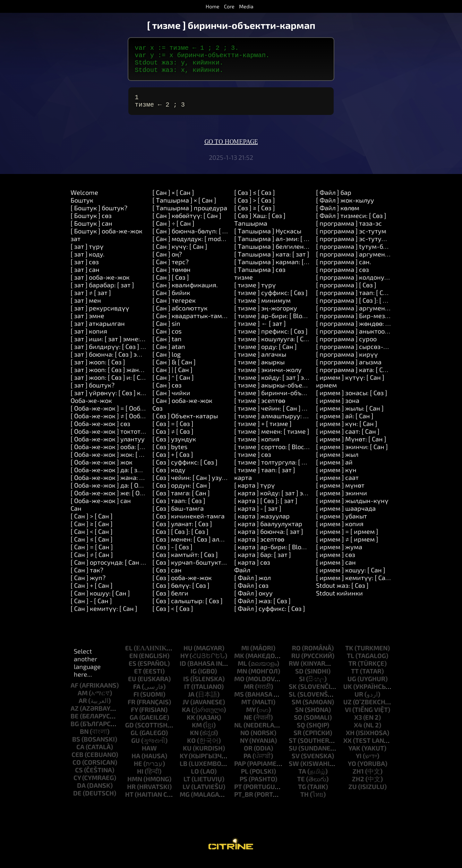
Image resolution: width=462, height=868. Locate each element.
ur (359, 702)
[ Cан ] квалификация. (185, 292)
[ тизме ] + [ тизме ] (263, 431)
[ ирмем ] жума (339, 554)
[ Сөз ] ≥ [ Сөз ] (255, 215)
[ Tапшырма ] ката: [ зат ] (272, 262)
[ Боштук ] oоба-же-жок (107, 239)
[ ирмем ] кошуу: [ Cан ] (351, 577)
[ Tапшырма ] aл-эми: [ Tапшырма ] (287, 246)
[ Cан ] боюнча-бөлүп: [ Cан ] (195, 239)
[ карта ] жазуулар (262, 524)
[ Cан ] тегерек (174, 308)
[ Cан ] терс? (171, 269)
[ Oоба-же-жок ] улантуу (108, 447)
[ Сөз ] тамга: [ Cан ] (181, 500)
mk (239, 663)
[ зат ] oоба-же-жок (100, 285)
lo (195, 779)
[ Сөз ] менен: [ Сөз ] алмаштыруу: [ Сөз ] (212, 547)
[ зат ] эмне (87, 323)
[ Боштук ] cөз (91, 223)
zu (353, 794)
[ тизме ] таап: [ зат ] (265, 477)
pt (238, 794)
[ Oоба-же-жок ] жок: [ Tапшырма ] (123, 462)
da (81, 793)
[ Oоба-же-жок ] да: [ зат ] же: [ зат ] (124, 477)
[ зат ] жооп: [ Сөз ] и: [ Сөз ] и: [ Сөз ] (123, 385)
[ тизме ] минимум (262, 308)
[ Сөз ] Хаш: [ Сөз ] (260, 223)
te (301, 786)
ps (244, 786)
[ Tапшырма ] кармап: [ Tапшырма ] (288, 269)
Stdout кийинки (339, 601)
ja (191, 702)
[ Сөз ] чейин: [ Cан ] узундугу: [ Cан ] (206, 485)
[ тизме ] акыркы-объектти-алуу (284, 393)
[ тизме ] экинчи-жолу (268, 377)
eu (132, 686)
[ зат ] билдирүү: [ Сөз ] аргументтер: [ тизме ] (140, 354)
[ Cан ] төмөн (171, 277)
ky (184, 763)
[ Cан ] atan (169, 354)
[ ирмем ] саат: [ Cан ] (348, 439)
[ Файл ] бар (334, 200)
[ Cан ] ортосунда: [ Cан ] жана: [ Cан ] (126, 570)
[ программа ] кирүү (347, 362)
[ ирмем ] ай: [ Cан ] (345, 423)
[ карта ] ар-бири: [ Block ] (273, 554)
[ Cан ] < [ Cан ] (92, 539)
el (129, 655)
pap (240, 771)
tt (355, 679)
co (77, 770)
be (75, 724)
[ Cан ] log (167, 362)
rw (294, 671)
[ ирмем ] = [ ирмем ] (347, 539)
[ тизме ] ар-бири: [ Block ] (273, 323)
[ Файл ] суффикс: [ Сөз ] (270, 616)
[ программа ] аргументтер (357, 316)
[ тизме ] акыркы (259, 369)
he (138, 771)
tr (352, 671)
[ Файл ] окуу (253, 601)
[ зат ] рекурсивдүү (100, 316)
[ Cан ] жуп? (88, 585)
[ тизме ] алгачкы (260, 362)
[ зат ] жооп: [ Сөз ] (98, 369)
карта (243, 485)
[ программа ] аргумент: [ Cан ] (363, 262)
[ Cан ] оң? (167, 262)
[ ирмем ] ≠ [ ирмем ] (347, 547)
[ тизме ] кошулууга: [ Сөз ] (274, 346)
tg (302, 794)
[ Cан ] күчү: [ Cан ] (180, 254)
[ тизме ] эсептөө (260, 408)
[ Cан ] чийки (171, 400)
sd (299, 679)
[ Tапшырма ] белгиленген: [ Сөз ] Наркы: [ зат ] (305, 254)
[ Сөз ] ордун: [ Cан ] (181, 493)
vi (348, 717)
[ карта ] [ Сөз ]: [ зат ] (266, 508)
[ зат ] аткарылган (98, 331)
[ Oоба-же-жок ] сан (101, 508)
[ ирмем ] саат (337, 485)
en (133, 663)
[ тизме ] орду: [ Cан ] (265, 354)
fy (134, 717)
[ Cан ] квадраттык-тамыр (191, 323)
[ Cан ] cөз (167, 393)
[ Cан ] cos (167, 339)
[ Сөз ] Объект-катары (185, 423)
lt (187, 786)
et (138, 679)
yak (354, 756)
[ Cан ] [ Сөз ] (171, 285)
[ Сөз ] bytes (170, 454)
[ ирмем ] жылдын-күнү (352, 508)
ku (187, 756)
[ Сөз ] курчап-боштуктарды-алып (204, 570)
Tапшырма (251, 231)
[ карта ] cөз (252, 570)
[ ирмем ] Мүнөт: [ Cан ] (351, 447)
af (74, 693)
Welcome (84, 200)
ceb (77, 762)
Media (246, 6)
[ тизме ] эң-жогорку (266, 316)
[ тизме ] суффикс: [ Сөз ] (271, 300)
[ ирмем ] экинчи (342, 500)
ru (296, 663)
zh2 (358, 786)
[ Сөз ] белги (170, 601)
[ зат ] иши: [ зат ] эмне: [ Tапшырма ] (126, 346)
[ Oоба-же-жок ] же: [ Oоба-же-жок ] (125, 500)
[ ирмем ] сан (336, 570)
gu (136, 748)
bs (76, 747)
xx (347, 748)
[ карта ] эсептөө (259, 547)
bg (75, 731)
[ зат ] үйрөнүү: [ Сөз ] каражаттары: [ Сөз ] (135, 400)
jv (186, 709)
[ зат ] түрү (87, 254)
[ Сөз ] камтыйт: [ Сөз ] (185, 562)
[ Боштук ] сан (91, 231)
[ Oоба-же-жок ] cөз (100, 431)
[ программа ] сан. (344, 269)
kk (191, 725)
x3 (358, 725)
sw (294, 771)
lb (184, 771)
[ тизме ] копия (257, 447)
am (83, 700)
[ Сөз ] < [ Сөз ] (173, 616)
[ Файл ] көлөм (338, 215)
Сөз (158, 416)
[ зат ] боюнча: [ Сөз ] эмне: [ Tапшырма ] (131, 362)
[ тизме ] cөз (253, 462)
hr (131, 794)
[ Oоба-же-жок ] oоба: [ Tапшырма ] (124, 454)
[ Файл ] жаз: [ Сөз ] (262, 608)
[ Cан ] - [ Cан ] (91, 608)
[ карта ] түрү (255, 493)
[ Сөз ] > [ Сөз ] (255, 208)
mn (242, 679)
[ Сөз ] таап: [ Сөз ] (179, 508)
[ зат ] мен (86, 308)
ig (194, 679)
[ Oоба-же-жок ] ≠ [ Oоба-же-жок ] (122, 423)
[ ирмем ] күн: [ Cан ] (347, 431)
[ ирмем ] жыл (337, 462)
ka (186, 717)
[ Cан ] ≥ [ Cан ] (92, 531)
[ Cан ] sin (166, 331)
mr (249, 694)
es (133, 671)
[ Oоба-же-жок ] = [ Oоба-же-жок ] (122, 416)
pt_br (244, 802)
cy (77, 785)
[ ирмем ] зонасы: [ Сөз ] (352, 400)
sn (299, 717)
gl (134, 740)
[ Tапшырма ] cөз (260, 277)
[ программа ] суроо (346, 346)
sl (292, 702)
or (248, 756)
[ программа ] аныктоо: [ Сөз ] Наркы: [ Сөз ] (381, 339)
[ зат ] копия (89, 339)
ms (239, 702)
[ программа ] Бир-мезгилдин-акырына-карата (389, 323)
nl (238, 733)
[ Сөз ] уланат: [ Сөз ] (182, 531)
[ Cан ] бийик (171, 300)
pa (247, 763)
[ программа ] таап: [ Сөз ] (355, 300)
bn (84, 739)
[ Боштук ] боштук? (99, 215)
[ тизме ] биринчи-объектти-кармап (290, 400)
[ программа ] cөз (342, 277)
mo (239, 686)
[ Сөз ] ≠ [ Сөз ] (173, 439)
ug (352, 686)
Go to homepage (231, 150)
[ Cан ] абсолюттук (180, 316)
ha (136, 763)
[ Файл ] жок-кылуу (345, 208)
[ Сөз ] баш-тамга (178, 516)
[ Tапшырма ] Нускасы (268, 239)
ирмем (326, 393)
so (298, 725)
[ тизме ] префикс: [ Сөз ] (271, 339)
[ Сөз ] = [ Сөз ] (173, 431)
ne (248, 725)
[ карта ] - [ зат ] (258, 516)
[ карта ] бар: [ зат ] (263, 562)
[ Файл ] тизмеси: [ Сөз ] (351, 223)
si (302, 686)
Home (213, 6)
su (293, 756)
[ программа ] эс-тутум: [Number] (367, 246)
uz (347, 709)
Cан (76, 516)
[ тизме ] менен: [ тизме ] (272, 439)
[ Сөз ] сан (167, 577)
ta (302, 779)
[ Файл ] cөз (251, 593)
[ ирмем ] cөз (336, 562)
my (251, 717)
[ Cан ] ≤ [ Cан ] (92, 547)
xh (350, 740)
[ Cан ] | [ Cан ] (172, 377)
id (183, 671)
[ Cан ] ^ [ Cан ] (173, 385)
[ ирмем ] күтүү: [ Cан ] (350, 385)
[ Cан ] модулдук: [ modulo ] (193, 246)
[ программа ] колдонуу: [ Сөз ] (362, 285)
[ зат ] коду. (88, 262)
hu (188, 655)
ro (296, 655)
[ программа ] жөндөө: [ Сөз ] (359, 331)
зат (76, 246)
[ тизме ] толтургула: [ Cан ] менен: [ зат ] (295, 470)
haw (149, 756)
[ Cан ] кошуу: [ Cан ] (100, 601)
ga (134, 725)
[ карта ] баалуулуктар (268, 531)
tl (351, 663)
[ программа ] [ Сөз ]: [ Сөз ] (356, 308)
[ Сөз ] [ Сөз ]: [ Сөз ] (180, 539)
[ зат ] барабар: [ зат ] (102, 292)
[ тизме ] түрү (255, 292)
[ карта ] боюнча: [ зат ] (269, 539)
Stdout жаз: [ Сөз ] (342, 593)
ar (83, 708)
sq (301, 733)
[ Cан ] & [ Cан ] (174, 369)
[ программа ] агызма (349, 369)
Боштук (82, 208)
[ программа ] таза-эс (349, 231)
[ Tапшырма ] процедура (190, 215)
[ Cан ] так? (87, 577)
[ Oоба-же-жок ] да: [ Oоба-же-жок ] (125, 493)
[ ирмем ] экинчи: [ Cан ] (352, 454)
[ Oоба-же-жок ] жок (102, 470)
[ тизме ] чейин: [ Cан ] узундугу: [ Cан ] (292, 416)
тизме (244, 285)
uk (348, 694)
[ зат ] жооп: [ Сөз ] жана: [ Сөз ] (117, 377)
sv (296, 763)
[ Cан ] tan (167, 346)
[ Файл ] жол (252, 585)
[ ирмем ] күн (336, 477)
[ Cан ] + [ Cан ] (92, 593)
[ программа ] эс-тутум (351, 239)
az (75, 716)
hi (140, 779)
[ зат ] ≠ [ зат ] (91, 300)
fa (137, 694)
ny (244, 748)
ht (129, 802)
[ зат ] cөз (85, 269)
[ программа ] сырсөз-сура (357, 354)
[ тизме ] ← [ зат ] (260, 331)
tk (349, 655)
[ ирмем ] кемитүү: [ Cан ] (354, 585)
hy (184, 663)
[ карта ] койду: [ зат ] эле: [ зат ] (282, 500)
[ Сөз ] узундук (174, 447)
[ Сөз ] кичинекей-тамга (188, 524)
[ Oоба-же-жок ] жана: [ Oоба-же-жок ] (129, 485)
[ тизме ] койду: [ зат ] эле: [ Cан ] (283, 385)
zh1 (358, 779)
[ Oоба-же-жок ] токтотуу (109, 439)
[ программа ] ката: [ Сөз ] (355, 377)
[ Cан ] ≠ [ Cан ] (92, 562)
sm (296, 709)
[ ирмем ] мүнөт (340, 493)
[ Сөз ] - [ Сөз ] (172, 554)
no (245, 740)
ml (242, 671)
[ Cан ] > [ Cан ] (92, 524)
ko (191, 748)
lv (186, 794)
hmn (135, 786)
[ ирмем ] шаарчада (346, 516)
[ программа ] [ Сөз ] (346, 292)
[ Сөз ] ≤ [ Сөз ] (255, 200)
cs (79, 777)
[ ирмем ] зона (338, 408)
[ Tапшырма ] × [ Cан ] (184, 208)
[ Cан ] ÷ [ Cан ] (173, 231)
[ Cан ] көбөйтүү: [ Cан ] (187, 223)
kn (194, 740)
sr (298, 740)
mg (185, 802)
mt (246, 709)
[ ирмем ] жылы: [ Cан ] (350, 416)
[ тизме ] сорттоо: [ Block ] (273, 454)
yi (359, 763)
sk (293, 694)
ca (80, 754)
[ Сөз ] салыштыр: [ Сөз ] (188, 608)
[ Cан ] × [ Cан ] (173, 200)
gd (129, 733)
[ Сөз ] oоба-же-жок (182, 585)
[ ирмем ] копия (340, 531)
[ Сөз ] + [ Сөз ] (173, 462)
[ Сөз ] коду (169, 477)
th (304, 802)
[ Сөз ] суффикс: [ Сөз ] (185, 470)
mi (245, 655)
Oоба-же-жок (91, 408)
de (77, 801)
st (293, 748)
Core (229, 6)
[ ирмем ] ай (334, 470)
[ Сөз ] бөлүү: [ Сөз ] (181, 593)
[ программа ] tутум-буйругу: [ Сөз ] (370, 254)
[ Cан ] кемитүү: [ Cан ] (104, 616)
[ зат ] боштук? (93, 393)
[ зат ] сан (85, 277)
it (187, 694)
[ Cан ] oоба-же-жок (182, 408)
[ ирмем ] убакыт (342, 524)
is (186, 686)
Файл (242, 577)
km (197, 733)
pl (245, 779)
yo (352, 771)
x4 (358, 733)
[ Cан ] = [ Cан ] (92, 554)
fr (132, 709)
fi (136, 702)
